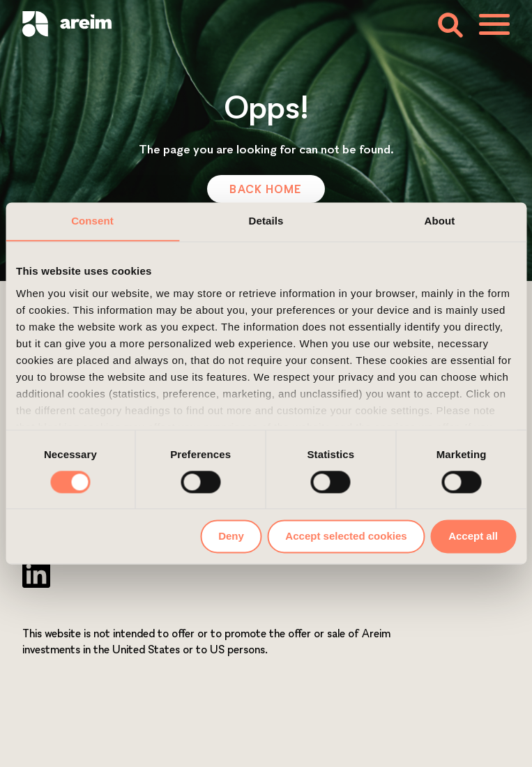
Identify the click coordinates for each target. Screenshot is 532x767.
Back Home (266, 189)
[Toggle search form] (449, 24)
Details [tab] (266, 221)
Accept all (473, 537)
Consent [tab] (92, 221)
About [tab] (440, 221)
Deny (231, 537)
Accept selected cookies (346, 537)
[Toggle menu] (494, 24)
